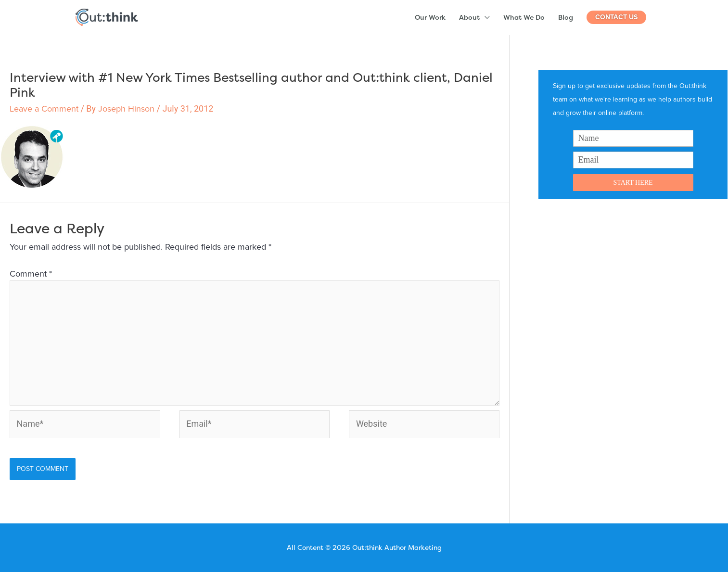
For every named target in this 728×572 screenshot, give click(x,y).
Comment (31, 274)
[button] (616, 17)
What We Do (524, 17)
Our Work (430, 17)
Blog (566, 17)
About (469, 17)
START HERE (633, 183)
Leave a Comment (44, 109)
